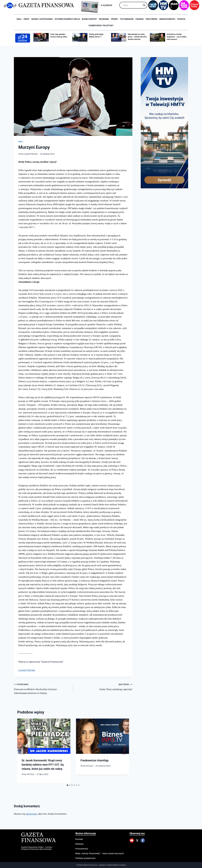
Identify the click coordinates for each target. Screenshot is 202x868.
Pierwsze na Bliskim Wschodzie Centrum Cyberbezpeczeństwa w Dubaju (42, 688)
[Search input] (132, 5)
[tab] (67, 785)
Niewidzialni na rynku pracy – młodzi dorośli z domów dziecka (137, 37)
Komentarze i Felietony (101, 25)
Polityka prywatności (85, 858)
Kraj (19, 19)
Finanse (140, 19)
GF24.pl (31, 774)
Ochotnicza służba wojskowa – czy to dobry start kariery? (177, 37)
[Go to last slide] (22, 751)
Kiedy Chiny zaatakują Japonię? (104, 687)
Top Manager (127, 19)
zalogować (31, 814)
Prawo (114, 19)
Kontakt (79, 839)
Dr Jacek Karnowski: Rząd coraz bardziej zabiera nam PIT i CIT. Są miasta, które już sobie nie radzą (43, 765)
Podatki (181, 19)
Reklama (79, 844)
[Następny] (124, 751)
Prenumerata (82, 849)
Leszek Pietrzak (31, 154)
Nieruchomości (167, 19)
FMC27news (151, 19)
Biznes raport (89, 19)
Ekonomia (104, 19)
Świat (27, 19)
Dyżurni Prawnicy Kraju (67, 19)
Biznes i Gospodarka (42, 19)
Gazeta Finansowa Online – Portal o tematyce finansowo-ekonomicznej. (37, 848)
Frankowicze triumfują (94, 760)
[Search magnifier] (144, 5)
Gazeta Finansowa (38, 838)
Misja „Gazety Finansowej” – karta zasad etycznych (100, 853)
